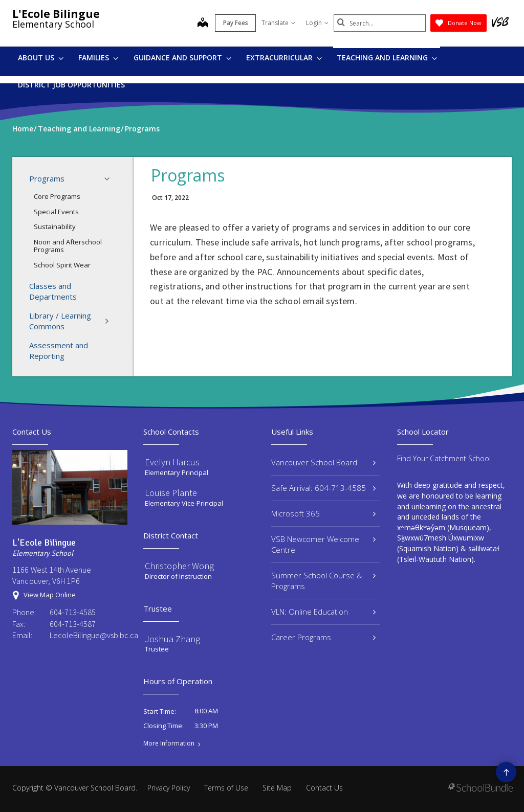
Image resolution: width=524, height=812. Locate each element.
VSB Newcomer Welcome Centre (323, 544)
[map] (203, 24)
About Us (41, 58)
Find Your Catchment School (444, 458)
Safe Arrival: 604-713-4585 (323, 488)
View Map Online (50, 595)
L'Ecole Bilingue (56, 14)
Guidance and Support (182, 58)
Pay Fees (236, 23)
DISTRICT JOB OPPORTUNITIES (71, 85)
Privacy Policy (169, 788)
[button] (110, 179)
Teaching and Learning (387, 58)
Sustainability (55, 227)
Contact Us (324, 788)
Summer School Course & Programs (323, 581)
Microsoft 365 (323, 513)
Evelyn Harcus (172, 462)
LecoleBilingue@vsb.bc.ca (89, 635)
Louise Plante (171, 493)
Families (98, 58)
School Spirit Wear (62, 265)
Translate (278, 23)
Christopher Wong (179, 566)
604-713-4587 (73, 624)
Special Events (56, 212)
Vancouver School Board (323, 462)
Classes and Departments (53, 291)
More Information (169, 743)
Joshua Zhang (172, 639)
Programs (72, 179)
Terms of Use (226, 788)
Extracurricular (284, 58)
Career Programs (323, 637)
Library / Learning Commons (72, 321)
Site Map (277, 788)
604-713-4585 (73, 612)
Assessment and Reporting (59, 351)
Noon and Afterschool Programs (68, 246)
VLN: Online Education (323, 612)
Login (317, 23)
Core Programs (57, 196)
